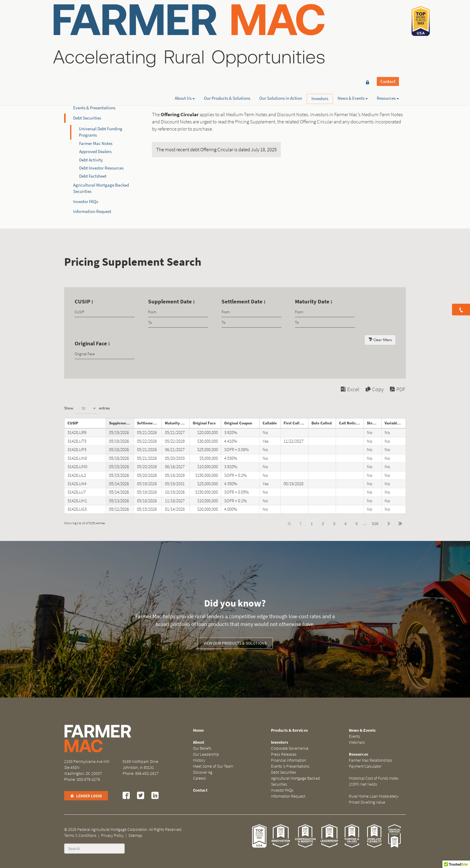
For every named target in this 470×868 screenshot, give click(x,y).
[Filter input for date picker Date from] (178, 312)
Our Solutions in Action (281, 26)
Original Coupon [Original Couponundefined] (238, 423)
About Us (185, 26)
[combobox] (86, 408)
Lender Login (86, 796)
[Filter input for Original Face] (105, 354)
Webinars (357, 742)
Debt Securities (87, 118)
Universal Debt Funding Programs (101, 132)
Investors (320, 26)
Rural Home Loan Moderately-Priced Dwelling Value (374, 799)
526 (375, 524)
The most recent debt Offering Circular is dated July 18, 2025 (216, 150)
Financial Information (93, 98)
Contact (388, 16)
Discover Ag (203, 772)
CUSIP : (84, 301)
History (199, 760)
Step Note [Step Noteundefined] (374, 423)
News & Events (353, 26)
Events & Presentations (94, 108)
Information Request (92, 211)
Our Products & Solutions (227, 26)
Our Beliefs (202, 748)
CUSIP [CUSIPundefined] (73, 423)
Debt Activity (91, 160)
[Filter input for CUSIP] (105, 312)
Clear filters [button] (383, 340)
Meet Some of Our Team (213, 766)
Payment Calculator (365, 766)
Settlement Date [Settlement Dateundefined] (149, 423)
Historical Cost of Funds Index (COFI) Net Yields (374, 781)
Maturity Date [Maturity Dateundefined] (177, 423)
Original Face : (92, 343)
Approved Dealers (95, 152)
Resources (388, 26)
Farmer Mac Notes (96, 143)
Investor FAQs (86, 202)
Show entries (87, 408)
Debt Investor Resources (101, 168)
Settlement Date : (244, 301)
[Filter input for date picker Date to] (178, 322)
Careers (199, 778)
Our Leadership (206, 754)
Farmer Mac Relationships (371, 760)
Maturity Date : (314, 301)
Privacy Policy (112, 836)
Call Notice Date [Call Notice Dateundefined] (351, 423)
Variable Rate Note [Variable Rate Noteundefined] (395, 423)
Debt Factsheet (93, 176)
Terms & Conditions (80, 836)
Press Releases (86, 88)
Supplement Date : (171, 301)
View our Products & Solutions (235, 643)
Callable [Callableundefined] (270, 423)
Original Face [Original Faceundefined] (204, 423)
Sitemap (135, 836)
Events (354, 736)
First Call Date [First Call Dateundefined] (296, 423)
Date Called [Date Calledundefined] (321, 423)
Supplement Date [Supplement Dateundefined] (121, 423)
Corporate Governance (94, 78)
